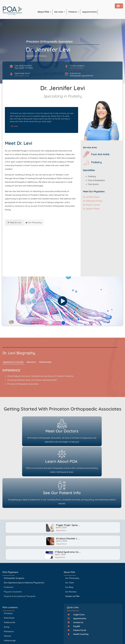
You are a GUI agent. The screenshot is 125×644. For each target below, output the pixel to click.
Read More (61, 500)
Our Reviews (71, 561)
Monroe (7, 606)
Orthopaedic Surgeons (14, 548)
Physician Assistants (13, 561)
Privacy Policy (59, 639)
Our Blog (69, 557)
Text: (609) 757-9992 (24, 68)
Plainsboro (9, 601)
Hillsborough (10, 610)
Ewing (7, 597)
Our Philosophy (72, 548)
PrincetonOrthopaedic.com (41, 635)
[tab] (14, 222)
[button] (45, 12)
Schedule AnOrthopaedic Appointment (81, 74)
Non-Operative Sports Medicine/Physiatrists (24, 552)
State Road (9, 588)
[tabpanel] (40, 247)
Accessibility (66, 639)
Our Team (70, 552)
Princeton (8, 583)
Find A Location (77, 68)
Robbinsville (10, 592)
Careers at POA (72, 566)
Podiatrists (9, 557)
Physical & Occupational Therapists (20, 566)
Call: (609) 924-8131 (23, 66)
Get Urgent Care (22, 76)
